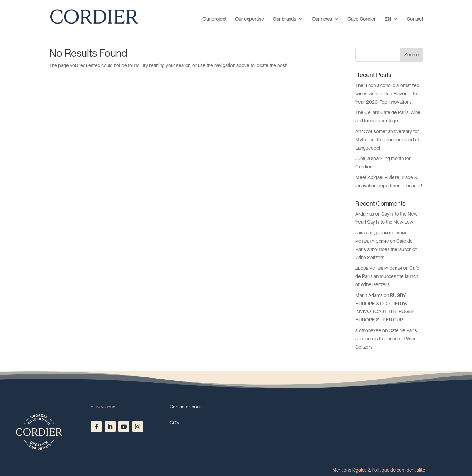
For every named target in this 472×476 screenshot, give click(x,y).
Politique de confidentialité (398, 470)
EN (388, 19)
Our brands (284, 19)
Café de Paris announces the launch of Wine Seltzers (386, 249)
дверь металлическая (379, 268)
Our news (322, 19)
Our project (214, 19)
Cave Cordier (362, 19)
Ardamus (365, 214)
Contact (415, 19)
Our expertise (249, 19)
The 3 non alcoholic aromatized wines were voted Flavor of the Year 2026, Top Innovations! (387, 94)
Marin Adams (369, 295)
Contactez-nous (186, 407)
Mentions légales (350, 470)
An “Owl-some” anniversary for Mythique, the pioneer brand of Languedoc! (387, 140)
